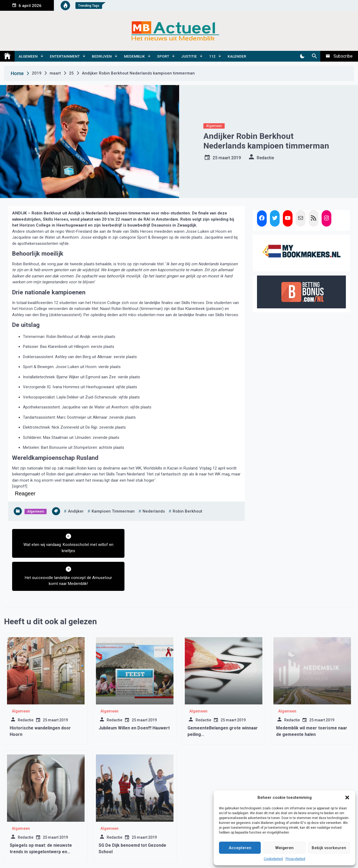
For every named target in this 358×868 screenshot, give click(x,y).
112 (212, 56)
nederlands (154, 511)
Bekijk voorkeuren (329, 848)
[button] (347, 798)
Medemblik (134, 56)
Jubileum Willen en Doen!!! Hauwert (134, 695)
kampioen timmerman (113, 511)
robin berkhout (187, 511)
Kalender (237, 56)
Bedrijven (102, 56)
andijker (76, 511)
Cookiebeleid (273, 859)
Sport (163, 56)
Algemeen (28, 56)
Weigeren (284, 848)
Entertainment (65, 56)
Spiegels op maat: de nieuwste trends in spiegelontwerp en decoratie (41, 819)
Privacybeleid (295, 859)
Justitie (189, 56)
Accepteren (240, 848)
